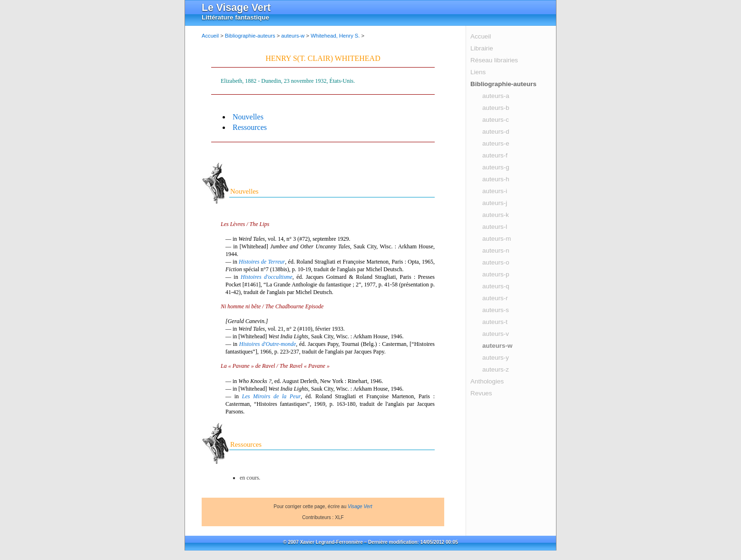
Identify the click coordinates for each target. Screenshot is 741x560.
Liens (478, 72)
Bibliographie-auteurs (503, 84)
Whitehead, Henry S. (335, 36)
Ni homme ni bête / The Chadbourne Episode (272, 306)
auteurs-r (495, 298)
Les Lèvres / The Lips (245, 224)
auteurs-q (496, 286)
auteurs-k (496, 215)
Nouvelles (248, 117)
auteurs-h (496, 179)
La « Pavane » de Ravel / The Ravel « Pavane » (275, 366)
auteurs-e (496, 143)
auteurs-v (496, 334)
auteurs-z (496, 369)
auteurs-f (495, 155)
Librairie (482, 48)
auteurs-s (496, 310)
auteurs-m (497, 239)
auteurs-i (495, 191)
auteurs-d (496, 132)
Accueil (481, 36)
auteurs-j (495, 203)
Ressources (250, 127)
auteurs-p (496, 274)
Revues (481, 393)
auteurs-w (497, 346)
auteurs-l (495, 227)
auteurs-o (496, 262)
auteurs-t (495, 322)
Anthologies (487, 381)
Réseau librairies (494, 60)
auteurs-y (496, 358)
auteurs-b (496, 108)
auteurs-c (496, 120)
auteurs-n (496, 251)
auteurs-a (496, 96)
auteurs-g (496, 167)
